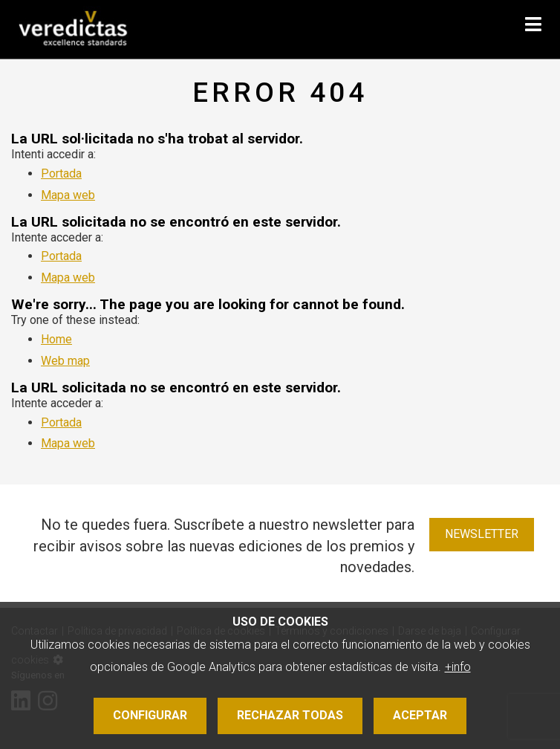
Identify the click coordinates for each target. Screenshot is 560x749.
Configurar (150, 715)
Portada (61, 174)
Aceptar (420, 715)
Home (56, 339)
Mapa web (68, 195)
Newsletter (482, 534)
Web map (65, 361)
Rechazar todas (290, 715)
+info (458, 667)
